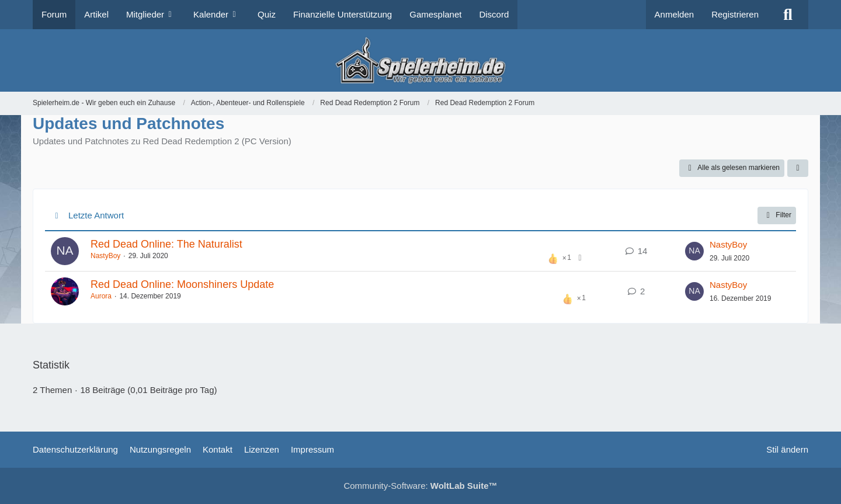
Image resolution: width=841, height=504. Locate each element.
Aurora (101, 296)
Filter (777, 215)
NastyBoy (105, 256)
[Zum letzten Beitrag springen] (694, 251)
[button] (798, 168)
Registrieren (735, 14)
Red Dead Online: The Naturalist (166, 244)
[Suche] (788, 15)
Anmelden (675, 14)
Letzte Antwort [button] (96, 215)
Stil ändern (787, 449)
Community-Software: (420, 486)
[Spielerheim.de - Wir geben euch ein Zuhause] (420, 60)
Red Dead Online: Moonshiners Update (182, 284)
